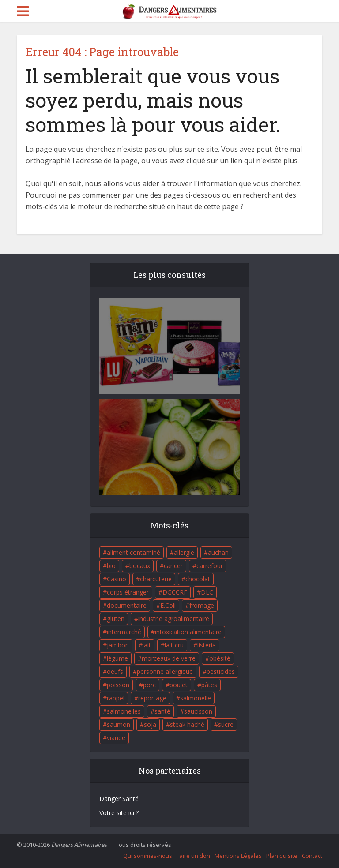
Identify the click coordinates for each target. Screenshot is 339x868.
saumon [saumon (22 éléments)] (119, 724)
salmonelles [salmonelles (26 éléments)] (124, 711)
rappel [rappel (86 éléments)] (116, 698)
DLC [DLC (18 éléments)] (207, 592)
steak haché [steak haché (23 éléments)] (187, 724)
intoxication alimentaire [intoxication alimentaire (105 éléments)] (188, 632)
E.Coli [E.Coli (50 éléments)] (168, 605)
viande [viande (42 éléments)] (116, 738)
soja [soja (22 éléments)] (150, 724)
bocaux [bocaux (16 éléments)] (140, 566)
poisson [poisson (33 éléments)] (118, 685)
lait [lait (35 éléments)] (147, 645)
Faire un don (193, 856)
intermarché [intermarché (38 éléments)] (124, 632)
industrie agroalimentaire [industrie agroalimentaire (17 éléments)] (174, 619)
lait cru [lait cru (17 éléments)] (174, 645)
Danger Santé (119, 799)
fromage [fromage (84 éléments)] (202, 605)
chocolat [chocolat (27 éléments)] (198, 579)
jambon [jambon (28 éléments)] (118, 645)
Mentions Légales (238, 856)
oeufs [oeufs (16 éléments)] (115, 672)
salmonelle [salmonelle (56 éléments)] (196, 698)
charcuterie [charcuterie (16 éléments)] (156, 579)
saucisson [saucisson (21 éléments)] (198, 711)
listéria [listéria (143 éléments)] (207, 645)
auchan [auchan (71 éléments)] (218, 552)
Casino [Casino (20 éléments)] (117, 579)
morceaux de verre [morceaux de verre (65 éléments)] (169, 658)
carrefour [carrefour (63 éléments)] (210, 566)
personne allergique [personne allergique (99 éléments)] (165, 672)
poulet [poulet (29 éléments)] (179, 685)
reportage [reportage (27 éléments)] (152, 698)
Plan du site (282, 856)
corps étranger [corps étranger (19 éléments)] (128, 592)
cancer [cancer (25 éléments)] (173, 566)
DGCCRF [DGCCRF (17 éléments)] (175, 592)
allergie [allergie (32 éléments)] (184, 552)
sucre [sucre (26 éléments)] (226, 724)
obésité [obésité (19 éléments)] (220, 658)
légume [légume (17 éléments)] (117, 658)
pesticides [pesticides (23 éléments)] (221, 672)
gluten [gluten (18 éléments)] (116, 619)
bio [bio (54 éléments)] (111, 566)
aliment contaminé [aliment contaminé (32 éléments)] (134, 552)
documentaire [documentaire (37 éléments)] (127, 605)
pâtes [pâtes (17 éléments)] (209, 685)
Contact (312, 856)
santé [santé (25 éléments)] (162, 711)
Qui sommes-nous (148, 856)
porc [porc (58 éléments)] (149, 685)
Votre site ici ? (119, 813)
